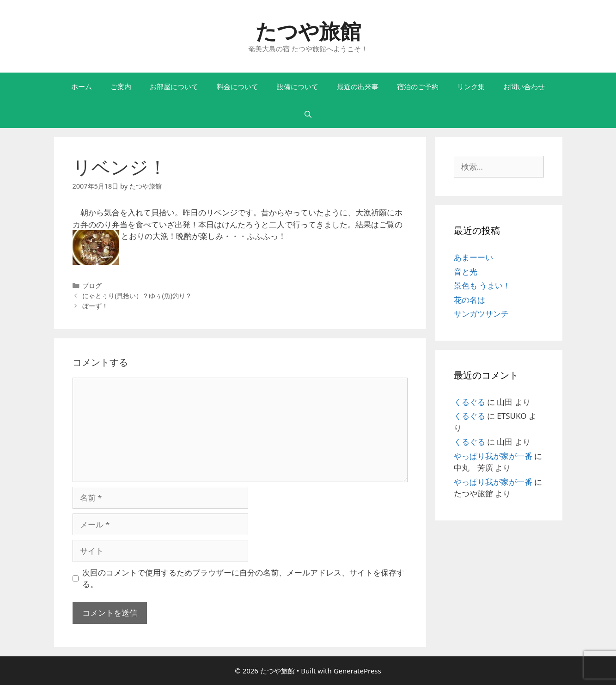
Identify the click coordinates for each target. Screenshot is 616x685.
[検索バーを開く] (308, 114)
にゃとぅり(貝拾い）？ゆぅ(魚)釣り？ (137, 296)
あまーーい (473, 257)
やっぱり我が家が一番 (493, 456)
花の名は (470, 300)
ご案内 (121, 86)
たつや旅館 (308, 31)
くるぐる (470, 402)
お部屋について (174, 86)
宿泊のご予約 (418, 86)
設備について (298, 86)
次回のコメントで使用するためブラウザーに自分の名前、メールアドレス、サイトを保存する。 (243, 578)
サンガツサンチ (481, 314)
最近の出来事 (358, 86)
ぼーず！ (95, 306)
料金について (238, 86)
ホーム (82, 86)
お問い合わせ (524, 86)
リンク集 (471, 86)
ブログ (92, 285)
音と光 (466, 272)
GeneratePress (357, 671)
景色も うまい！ (482, 285)
